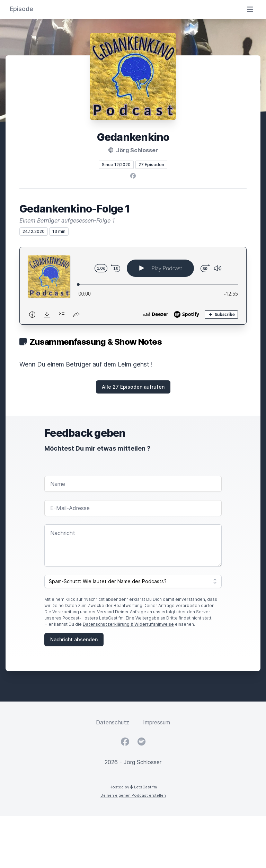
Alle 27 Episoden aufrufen (133, 387)
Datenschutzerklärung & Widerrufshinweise (128, 624)
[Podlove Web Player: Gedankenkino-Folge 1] (133, 286)
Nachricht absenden (74, 639)
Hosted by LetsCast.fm (133, 787)
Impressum (157, 722)
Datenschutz (113, 722)
